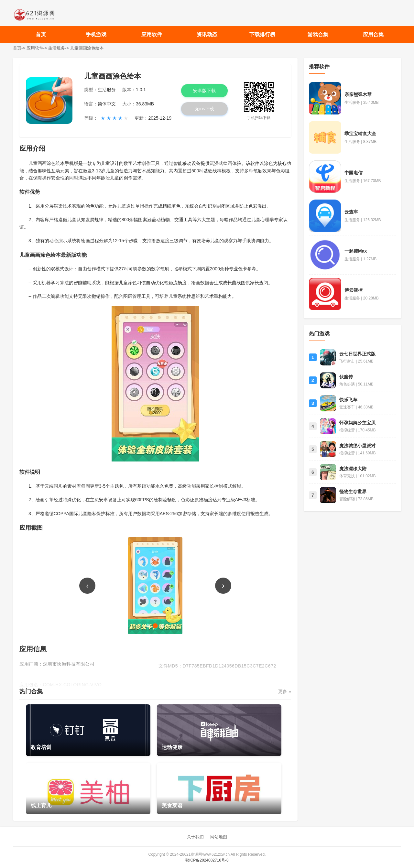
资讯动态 (207, 34)
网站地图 (219, 837)
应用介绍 (32, 148)
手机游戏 (96, 34)
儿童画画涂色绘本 (87, 48)
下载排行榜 (262, 34)
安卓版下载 (204, 91)
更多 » (285, 691)
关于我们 (195, 837)
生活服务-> (59, 48)
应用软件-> (37, 48)
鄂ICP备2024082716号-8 (207, 860)
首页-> (19, 48)
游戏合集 (318, 34)
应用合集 (373, 34)
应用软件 (152, 34)
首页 (41, 34)
